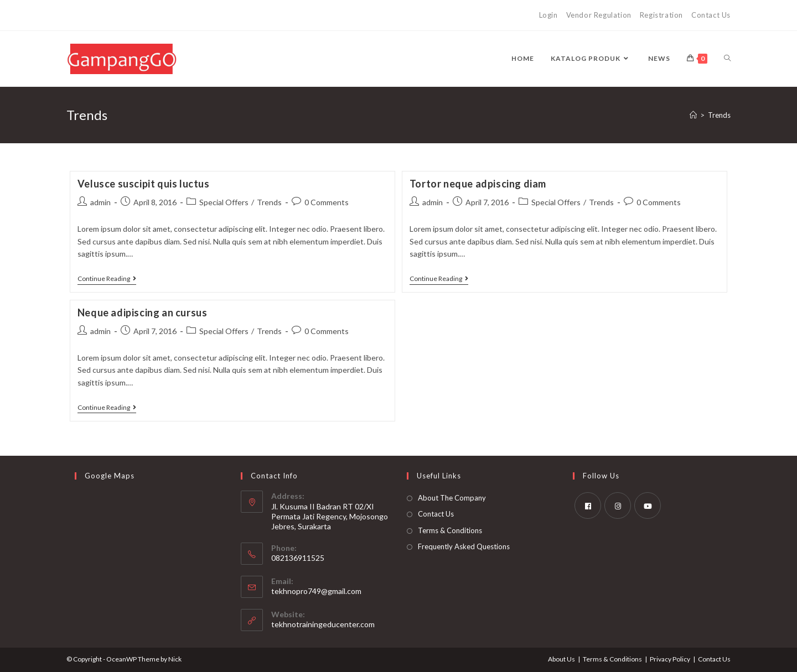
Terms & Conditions (450, 530)
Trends (719, 115)
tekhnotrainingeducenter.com (323, 624)
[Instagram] (618, 506)
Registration (661, 15)
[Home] (693, 115)
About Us (561, 659)
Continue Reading (107, 280)
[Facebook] (588, 506)
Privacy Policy (670, 659)
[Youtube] (648, 506)
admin (100, 202)
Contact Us (711, 15)
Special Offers (224, 202)
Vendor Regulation (599, 15)
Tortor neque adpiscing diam (478, 184)
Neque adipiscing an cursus (143, 312)
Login (548, 15)
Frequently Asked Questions (464, 546)
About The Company (452, 498)
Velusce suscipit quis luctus (144, 184)
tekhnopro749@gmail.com (316, 591)
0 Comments (327, 202)
